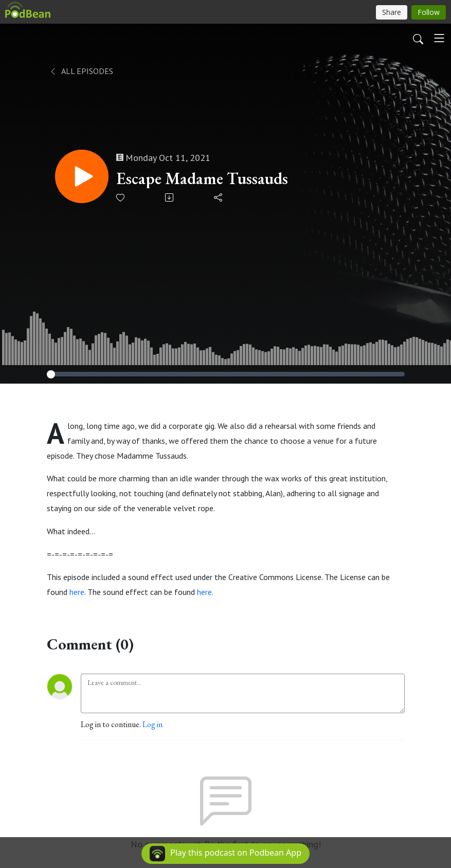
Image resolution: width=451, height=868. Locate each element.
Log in (152, 724)
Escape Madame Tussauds (202, 178)
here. (205, 592)
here (77, 592)
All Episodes (81, 71)
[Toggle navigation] (439, 38)
